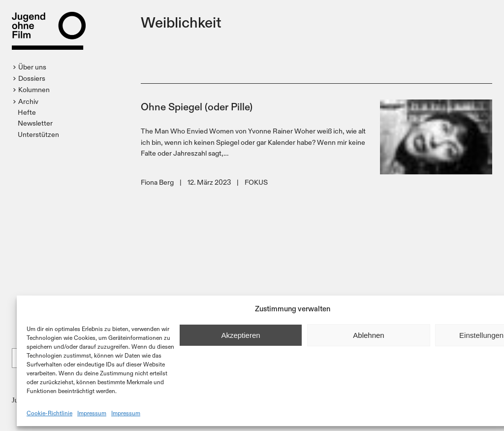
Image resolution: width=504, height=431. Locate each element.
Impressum (92, 413)
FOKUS (256, 182)
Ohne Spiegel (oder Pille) (197, 106)
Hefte (27, 112)
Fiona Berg (157, 182)
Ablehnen (368, 335)
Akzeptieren (240, 335)
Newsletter (35, 123)
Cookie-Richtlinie (49, 413)
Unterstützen (38, 134)
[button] (31, 67)
